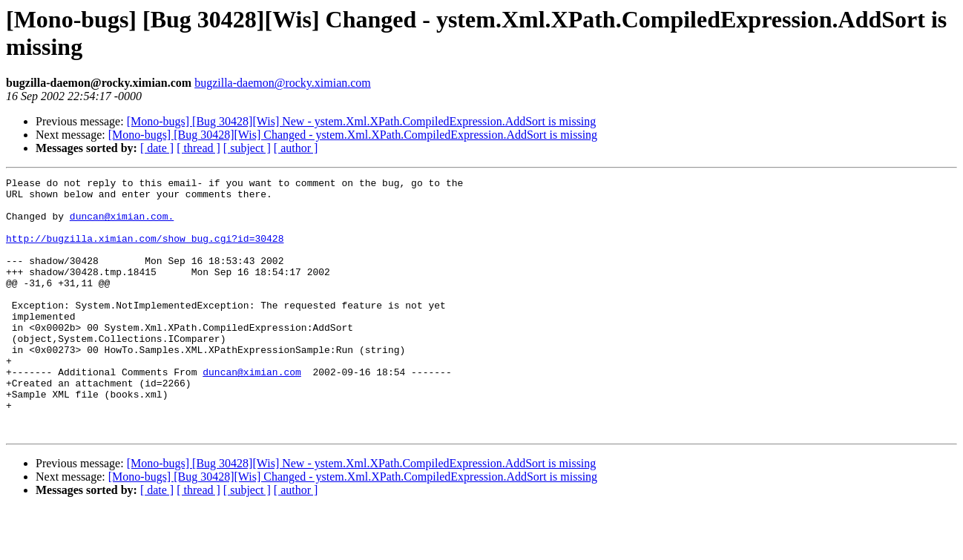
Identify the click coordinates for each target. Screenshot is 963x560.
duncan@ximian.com (252, 412)
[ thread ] (198, 148)
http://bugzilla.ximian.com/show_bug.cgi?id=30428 (145, 251)
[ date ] (157, 148)
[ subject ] (247, 148)
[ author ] (296, 148)
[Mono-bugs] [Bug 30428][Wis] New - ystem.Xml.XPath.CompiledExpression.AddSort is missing (362, 121)
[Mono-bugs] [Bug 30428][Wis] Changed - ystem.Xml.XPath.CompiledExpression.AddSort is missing (353, 135)
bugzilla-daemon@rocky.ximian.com (283, 83)
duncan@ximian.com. (122, 225)
